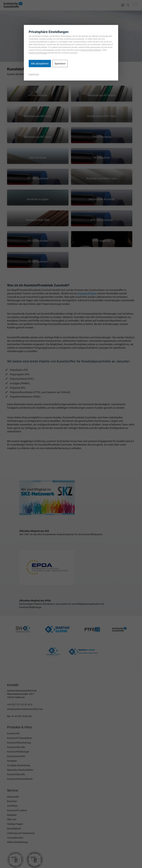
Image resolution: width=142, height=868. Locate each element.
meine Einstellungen (38, 53)
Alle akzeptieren (40, 64)
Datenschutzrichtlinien (91, 50)
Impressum (34, 74)
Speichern (60, 64)
